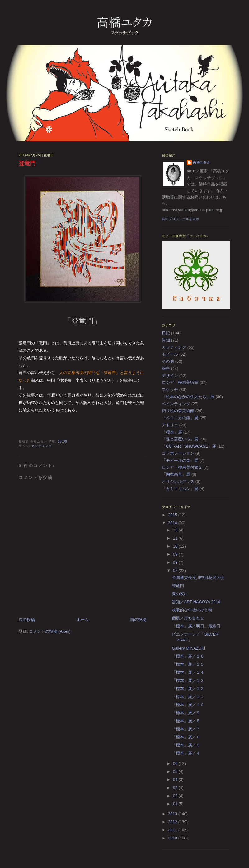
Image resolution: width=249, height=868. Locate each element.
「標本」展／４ (186, 753)
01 (176, 804)
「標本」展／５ (186, 745)
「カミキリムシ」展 (180, 489)
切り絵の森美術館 (178, 411)
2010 (173, 838)
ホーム (83, 620)
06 (176, 763)
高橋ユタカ (202, 162)
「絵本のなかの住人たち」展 (188, 397)
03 (176, 788)
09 (176, 554)
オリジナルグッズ (178, 482)
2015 (173, 515)
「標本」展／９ (186, 713)
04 (176, 780)
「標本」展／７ (186, 729)
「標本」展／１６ (188, 656)
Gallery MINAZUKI (188, 648)
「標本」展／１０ (188, 705)
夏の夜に (180, 594)
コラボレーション (178, 453)
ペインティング (176, 404)
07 (176, 570)
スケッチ (170, 390)
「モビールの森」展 (180, 460)
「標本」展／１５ (188, 664)
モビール (170, 354)
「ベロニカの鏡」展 (180, 418)
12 (176, 530)
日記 (166, 333)
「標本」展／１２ (188, 689)
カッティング (42, 446)
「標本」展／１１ (188, 697)
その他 (168, 361)
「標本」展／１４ (188, 672)
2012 (173, 822)
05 (176, 772)
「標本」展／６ (186, 737)
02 (176, 796)
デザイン (170, 376)
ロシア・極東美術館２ (182, 467)
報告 (166, 368)
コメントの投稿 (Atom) (50, 631)
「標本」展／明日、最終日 (196, 626)
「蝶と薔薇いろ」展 (180, 439)
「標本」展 (172, 432)
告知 (166, 340)
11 (176, 538)
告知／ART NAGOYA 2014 (196, 602)
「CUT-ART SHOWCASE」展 (189, 446)
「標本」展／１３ (188, 680)
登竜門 (27, 163)
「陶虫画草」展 (176, 474)
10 (176, 546)
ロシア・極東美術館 (180, 382)
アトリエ (170, 425)
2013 (173, 814)
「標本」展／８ (186, 721)
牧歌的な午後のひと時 (192, 610)
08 (176, 562)
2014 (173, 523)
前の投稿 (138, 620)
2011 (173, 830)
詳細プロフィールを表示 (181, 219)
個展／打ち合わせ (188, 618)
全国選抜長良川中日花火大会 (198, 578)
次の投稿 (27, 620)
